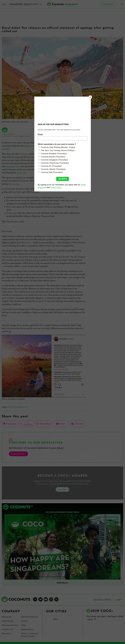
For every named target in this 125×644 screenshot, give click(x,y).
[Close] (90, 97)
